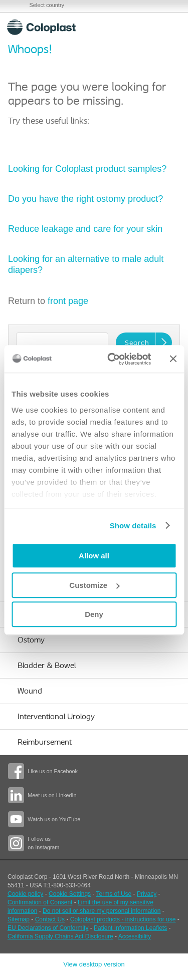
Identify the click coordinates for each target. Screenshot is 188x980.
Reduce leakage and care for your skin (85, 229)
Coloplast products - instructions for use (123, 919)
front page (68, 301)
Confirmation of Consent (40, 902)
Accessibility (135, 936)
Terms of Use (114, 894)
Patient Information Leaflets (130, 928)
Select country (47, 5)
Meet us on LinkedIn (52, 795)
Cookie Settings (70, 894)
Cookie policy (25, 894)
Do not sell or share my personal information (102, 911)
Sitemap (19, 919)
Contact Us (50, 919)
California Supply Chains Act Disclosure (60, 936)
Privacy (147, 894)
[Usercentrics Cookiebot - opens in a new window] (112, 359)
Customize (94, 585)
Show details (133, 526)
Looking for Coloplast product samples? (88, 169)
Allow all (94, 556)
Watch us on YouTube (54, 819)
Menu (167, 27)
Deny (94, 614)
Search (143, 27)
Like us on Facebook (53, 771)
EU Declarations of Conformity (48, 928)
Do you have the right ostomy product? (85, 199)
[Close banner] (173, 359)
